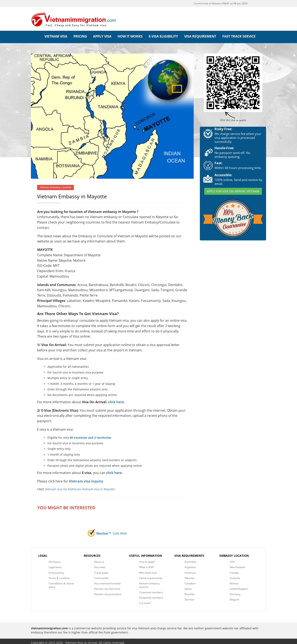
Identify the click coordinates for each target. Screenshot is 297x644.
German (189, 597)
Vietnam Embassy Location (56, 185)
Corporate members (151, 589)
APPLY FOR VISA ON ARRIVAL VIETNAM (233, 188)
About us (99, 559)
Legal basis (55, 564)
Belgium (235, 597)
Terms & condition (59, 575)
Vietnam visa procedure (108, 591)
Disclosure (55, 559)
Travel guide (101, 570)
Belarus (234, 581)
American (190, 570)
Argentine (190, 564)
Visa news (100, 564)
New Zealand (237, 564)
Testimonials (101, 575)
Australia (235, 575)
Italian (188, 586)
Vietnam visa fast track (107, 586)
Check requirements (151, 575)
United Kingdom (239, 586)
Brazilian (190, 591)
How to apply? (147, 559)
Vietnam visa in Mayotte (98, 486)
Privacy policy (56, 570)
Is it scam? (145, 600)
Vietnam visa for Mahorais (63, 486)
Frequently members (151, 595)
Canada (234, 570)
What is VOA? (147, 564)
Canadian (190, 581)
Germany (235, 591)
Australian (190, 559)
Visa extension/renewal (107, 581)
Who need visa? (148, 570)
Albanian (190, 575)
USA (232, 559)
